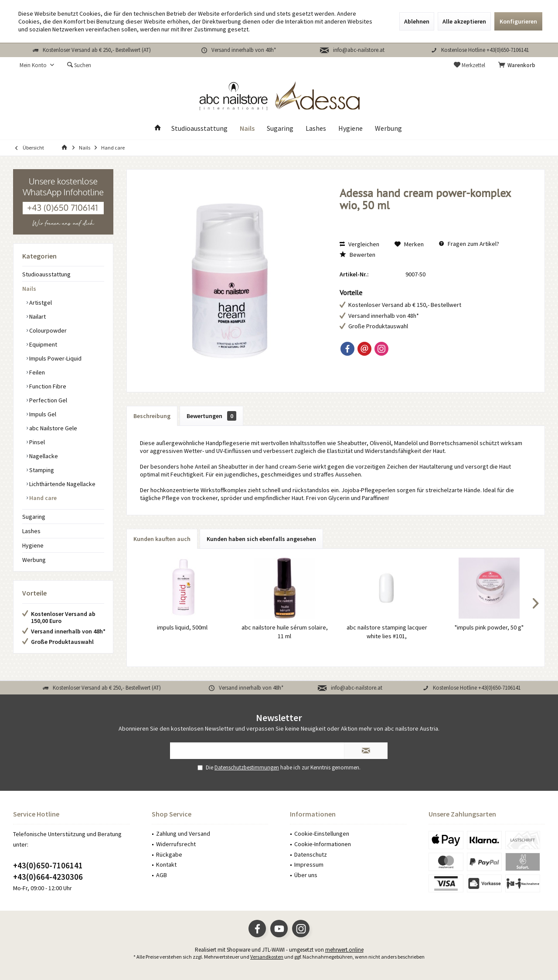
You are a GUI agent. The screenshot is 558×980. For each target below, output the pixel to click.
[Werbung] (388, 128)
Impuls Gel (42, 414)
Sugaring (34, 517)
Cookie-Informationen (323, 844)
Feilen (36, 372)
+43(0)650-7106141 (48, 865)
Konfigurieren (518, 21)
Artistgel (40, 303)
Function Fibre (47, 386)
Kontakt (166, 864)
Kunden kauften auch (162, 539)
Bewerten (357, 255)
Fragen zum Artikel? (469, 244)
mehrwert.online (344, 950)
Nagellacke (43, 456)
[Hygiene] (350, 128)
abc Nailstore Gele (53, 428)
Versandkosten (267, 957)
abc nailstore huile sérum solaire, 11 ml (285, 632)
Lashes (31, 531)
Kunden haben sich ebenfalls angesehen (261, 539)
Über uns (306, 875)
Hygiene (33, 545)
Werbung (34, 560)
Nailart (37, 316)
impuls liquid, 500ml (182, 627)
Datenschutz (311, 854)
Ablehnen (417, 21)
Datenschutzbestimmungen (247, 767)
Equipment (43, 344)
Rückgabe (169, 854)
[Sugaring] (280, 128)
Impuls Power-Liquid (55, 358)
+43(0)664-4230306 (48, 877)
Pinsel (36, 442)
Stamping (41, 470)
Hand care (42, 498)
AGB (162, 875)
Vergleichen (359, 244)
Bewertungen (211, 416)
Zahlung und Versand (183, 834)
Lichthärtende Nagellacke (62, 484)
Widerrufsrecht (176, 844)
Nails (29, 289)
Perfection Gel (48, 400)
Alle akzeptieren (464, 21)
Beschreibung (152, 416)
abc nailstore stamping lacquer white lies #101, (387, 632)
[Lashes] (316, 128)
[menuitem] (518, 65)
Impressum (309, 864)
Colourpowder (47, 330)
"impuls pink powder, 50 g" (489, 627)
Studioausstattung (46, 274)
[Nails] (247, 128)
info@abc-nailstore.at (359, 50)
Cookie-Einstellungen (322, 834)
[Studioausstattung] (199, 128)
